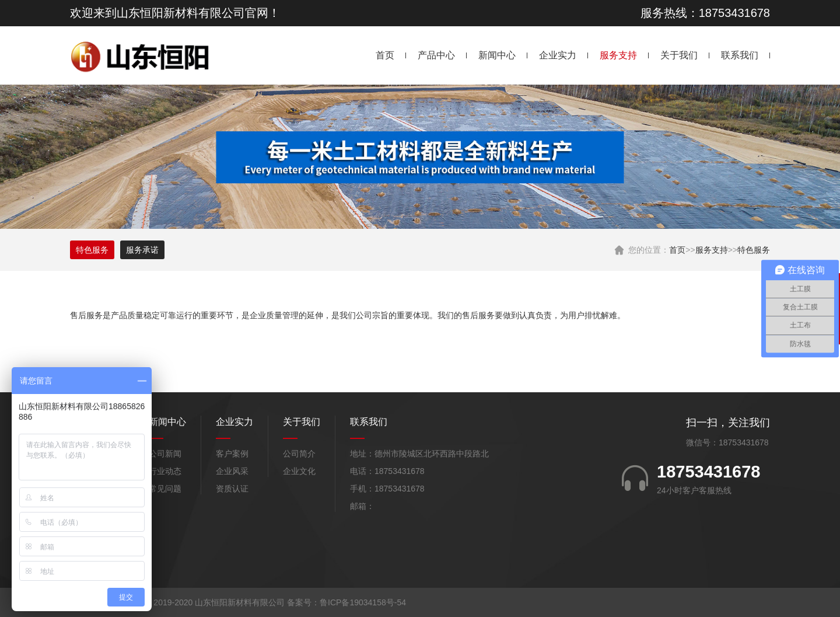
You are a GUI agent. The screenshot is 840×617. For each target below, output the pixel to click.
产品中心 (436, 55)
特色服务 (754, 250)
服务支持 (618, 55)
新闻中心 (497, 55)
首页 (385, 55)
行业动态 (165, 471)
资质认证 (232, 489)
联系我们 (740, 55)
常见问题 (165, 489)
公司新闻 (165, 454)
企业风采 (232, 471)
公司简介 (299, 454)
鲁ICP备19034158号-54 (363, 602)
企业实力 (558, 55)
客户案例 (232, 454)
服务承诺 (142, 250)
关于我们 (679, 55)
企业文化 (299, 471)
